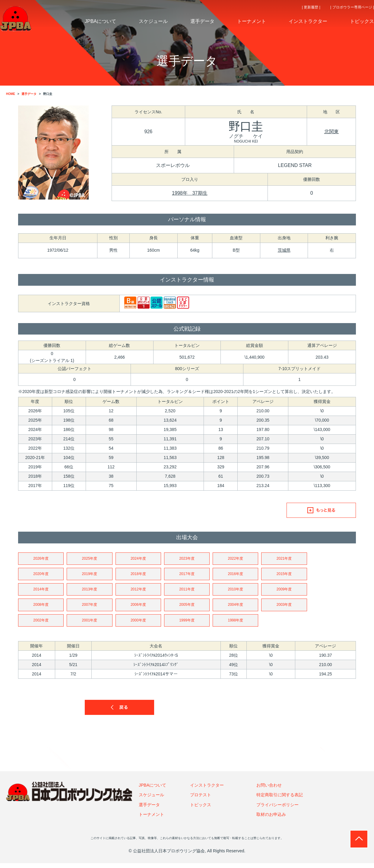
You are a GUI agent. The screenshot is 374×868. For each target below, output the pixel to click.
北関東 (331, 132)
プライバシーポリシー (277, 809)
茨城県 (284, 250)
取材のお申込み (271, 819)
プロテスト (201, 800)
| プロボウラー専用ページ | (352, 7)
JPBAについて (152, 790)
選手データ (149, 809)
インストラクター (207, 790)
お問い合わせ (269, 790)
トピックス (201, 809)
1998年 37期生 (190, 193)
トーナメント (151, 819)
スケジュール (151, 800)
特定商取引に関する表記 (280, 800)
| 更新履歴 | (311, 7)
